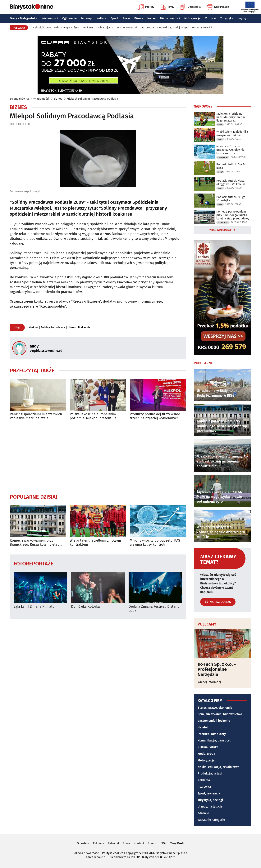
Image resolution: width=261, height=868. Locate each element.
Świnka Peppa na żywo (67, 28)
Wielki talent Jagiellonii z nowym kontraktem (95, 543)
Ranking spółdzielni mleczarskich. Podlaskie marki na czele (36, 416)
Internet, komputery (212, 734)
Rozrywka (204, 787)
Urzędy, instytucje (210, 806)
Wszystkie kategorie (211, 820)
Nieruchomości (170, 18)
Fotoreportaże (34, 563)
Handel (203, 727)
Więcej (243, 18)
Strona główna (19, 99)
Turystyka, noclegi (210, 800)
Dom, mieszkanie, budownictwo (220, 714)
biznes (72, 328)
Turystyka (227, 18)
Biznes (139, 18)
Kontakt (139, 843)
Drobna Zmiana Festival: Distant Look (154, 609)
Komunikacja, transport (214, 740)
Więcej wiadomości (220, 230)
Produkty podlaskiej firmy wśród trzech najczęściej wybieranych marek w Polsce (155, 416)
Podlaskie (84, 328)
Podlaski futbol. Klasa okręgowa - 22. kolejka (231, 182)
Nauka (151, 18)
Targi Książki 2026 (41, 28)
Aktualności (223, 223)
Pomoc (152, 843)
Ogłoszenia (191, 7)
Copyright (132, 853)
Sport (114, 18)
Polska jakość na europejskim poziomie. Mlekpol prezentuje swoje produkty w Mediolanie (93, 416)
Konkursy (88, 28)
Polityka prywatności (86, 853)
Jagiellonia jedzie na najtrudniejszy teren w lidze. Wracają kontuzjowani (231, 117)
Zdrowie (211, 18)
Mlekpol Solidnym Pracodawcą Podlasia (92, 99)
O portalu (83, 843)
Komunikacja (218, 7)
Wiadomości (50, 18)
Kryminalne (223, 157)
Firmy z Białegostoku (23, 18)
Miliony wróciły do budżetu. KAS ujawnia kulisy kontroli (155, 543)
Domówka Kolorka (85, 607)
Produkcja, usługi (210, 773)
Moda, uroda (206, 754)
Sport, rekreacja (209, 793)
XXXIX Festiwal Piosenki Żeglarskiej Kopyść (165, 28)
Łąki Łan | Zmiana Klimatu (34, 607)
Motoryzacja (192, 18)
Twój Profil (177, 843)
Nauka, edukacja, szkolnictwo (218, 767)
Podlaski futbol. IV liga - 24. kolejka (232, 199)
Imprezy (146, 7)
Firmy (167, 7)
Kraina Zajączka (105, 28)
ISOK (164, 843)
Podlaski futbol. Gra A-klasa (231, 166)
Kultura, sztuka (208, 747)
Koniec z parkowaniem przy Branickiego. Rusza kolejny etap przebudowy (35, 543)
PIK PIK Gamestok (127, 28)
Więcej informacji (210, 682)
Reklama (204, 780)
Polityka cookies (113, 853)
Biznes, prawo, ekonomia (215, 708)
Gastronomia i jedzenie (214, 721)
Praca (126, 18)
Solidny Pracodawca (53, 328)
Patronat (113, 843)
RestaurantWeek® (202, 28)
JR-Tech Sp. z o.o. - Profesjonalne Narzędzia (217, 669)
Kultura (101, 18)
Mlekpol (33, 328)
